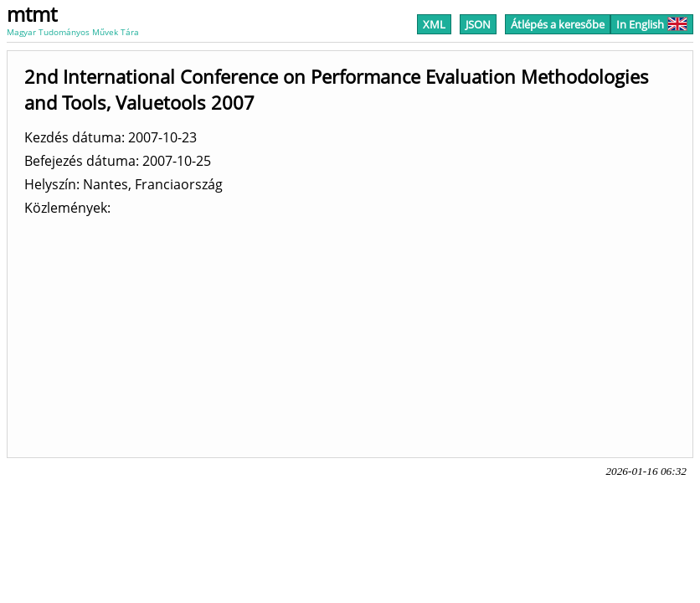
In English (652, 24)
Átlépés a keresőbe (558, 24)
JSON (478, 24)
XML (434, 24)
